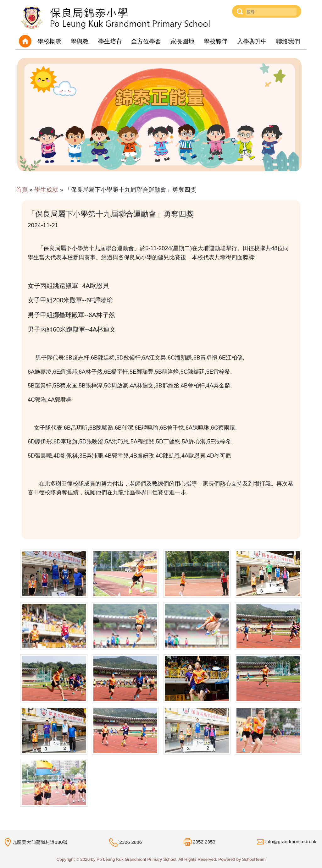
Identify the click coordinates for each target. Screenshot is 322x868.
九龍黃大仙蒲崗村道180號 (40, 842)
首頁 (22, 190)
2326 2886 (130, 842)
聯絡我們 (288, 41)
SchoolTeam (254, 859)
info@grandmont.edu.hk (291, 841)
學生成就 (46, 190)
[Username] (271, 12)
